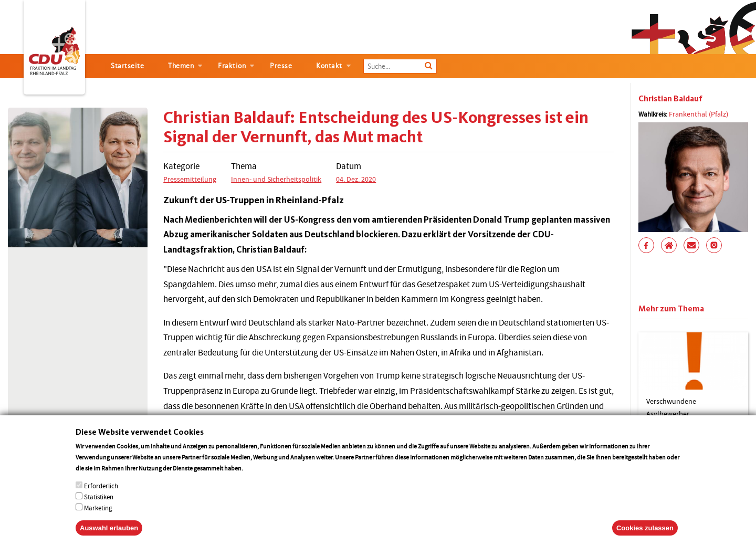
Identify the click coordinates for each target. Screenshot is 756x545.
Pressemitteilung (190, 179)
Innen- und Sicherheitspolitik (276, 179)
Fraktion (232, 66)
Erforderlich (101, 496)
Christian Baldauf (670, 98)
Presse (281, 66)
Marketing (98, 518)
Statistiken (99, 507)
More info (258, 479)
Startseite (127, 66)
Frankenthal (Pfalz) (699, 114)
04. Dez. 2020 (356, 179)
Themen (181, 66)
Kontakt (329, 66)
